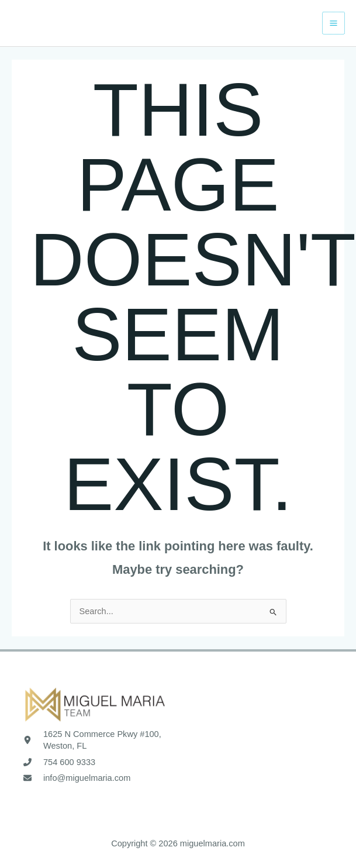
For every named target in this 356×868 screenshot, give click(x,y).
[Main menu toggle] (333, 23)
